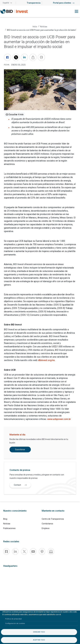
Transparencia (34, 3)
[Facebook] (6, 551)
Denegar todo (39, 632)
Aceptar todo (39, 640)
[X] (24, 551)
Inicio (35, 27)
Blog (5, 519)
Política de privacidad (13, 619)
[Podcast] (42, 551)
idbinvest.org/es (46, 360)
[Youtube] (33, 551)
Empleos (46, 528)
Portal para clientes (64, 3)
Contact (21, 485)
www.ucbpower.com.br (59, 419)
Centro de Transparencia (53, 519)
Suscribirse (20, 449)
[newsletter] (51, 551)
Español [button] (6, 3)
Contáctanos (47, 524)
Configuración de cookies (15, 623)
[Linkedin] (15, 551)
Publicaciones (9, 528)
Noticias (44, 27)
